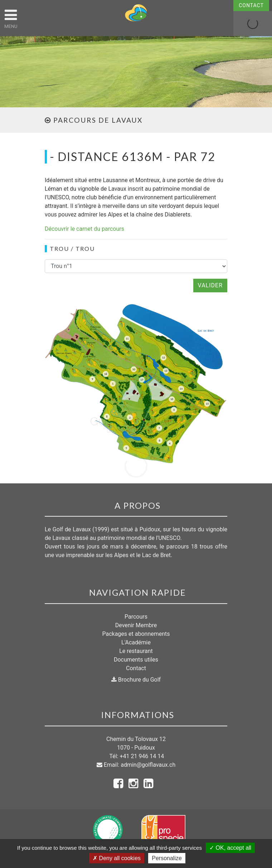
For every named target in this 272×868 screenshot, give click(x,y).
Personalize (167, 858)
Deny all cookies (117, 858)
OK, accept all (230, 848)
